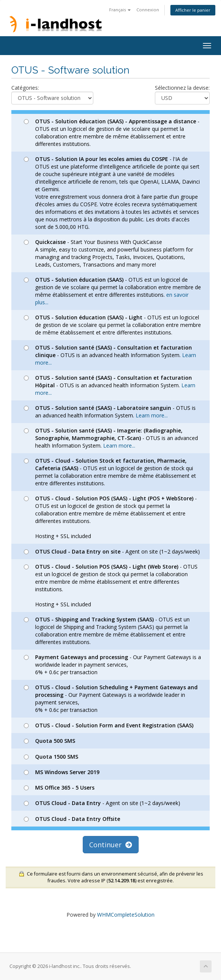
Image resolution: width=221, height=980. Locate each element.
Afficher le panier (193, 10)
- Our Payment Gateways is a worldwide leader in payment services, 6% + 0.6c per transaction (112, 665)
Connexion (148, 10)
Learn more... (152, 415)
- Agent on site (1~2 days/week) (112, 551)
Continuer (111, 845)
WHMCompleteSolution (126, 915)
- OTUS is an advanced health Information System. (110, 355)
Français (120, 10)
